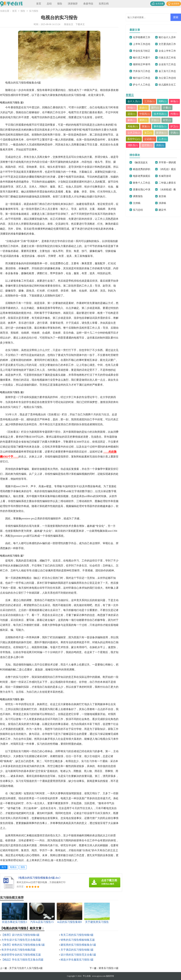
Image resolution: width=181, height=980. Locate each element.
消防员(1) (133, 152)
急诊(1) (155, 108)
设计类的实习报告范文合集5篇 (78, 955)
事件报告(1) (134, 133)
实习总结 (138, 216)
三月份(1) (150, 101)
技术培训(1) (134, 120)
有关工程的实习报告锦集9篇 (77, 935)
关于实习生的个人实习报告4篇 (26, 968)
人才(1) (163, 145)
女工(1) (131, 139)
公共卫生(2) (163, 133)
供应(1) (160, 152)
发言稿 (162, 203)
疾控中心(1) (134, 145)
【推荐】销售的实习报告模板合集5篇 (23, 945)
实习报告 (34, 11)
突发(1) (170, 126)
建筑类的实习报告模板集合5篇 (78, 945)
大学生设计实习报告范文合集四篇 (21, 940)
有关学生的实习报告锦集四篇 (18, 950)
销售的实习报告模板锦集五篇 (78, 940)
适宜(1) (143, 114)
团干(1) (167, 108)
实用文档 (104, 4)
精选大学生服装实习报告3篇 (77, 960)
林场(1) (131, 108)
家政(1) (160, 120)
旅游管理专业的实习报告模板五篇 (21, 955)
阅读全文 (69, 24)
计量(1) (131, 114)
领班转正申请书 (142, 64)
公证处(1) (150, 145)
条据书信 (88, 4)
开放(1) (131, 126)
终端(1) (143, 108)
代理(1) (148, 120)
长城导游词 (165, 182)
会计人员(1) (134, 101)
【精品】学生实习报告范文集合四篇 (22, 960)
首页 (39, 4)
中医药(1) (157, 114)
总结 (49, 4)
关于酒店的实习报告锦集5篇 (77, 950)
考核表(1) (157, 126)
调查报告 (138, 203)
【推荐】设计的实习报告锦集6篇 (20, 935)
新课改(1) (145, 139)
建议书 (162, 216)
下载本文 (80, 24)
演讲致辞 (73, 4)
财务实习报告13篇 (109, 968)
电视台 (13, 867)
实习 (4, 867)
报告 (60, 4)
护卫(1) (148, 133)
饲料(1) (163, 101)
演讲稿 (162, 209)
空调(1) (158, 139)
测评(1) (172, 120)
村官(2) (143, 126)
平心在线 (87, 976)
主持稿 (137, 209)
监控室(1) (147, 152)
